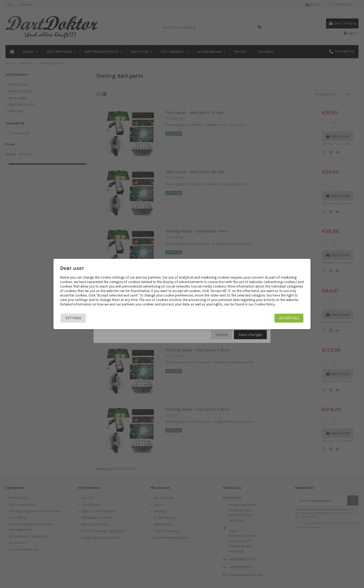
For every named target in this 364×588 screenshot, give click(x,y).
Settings (73, 318)
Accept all (289, 318)
